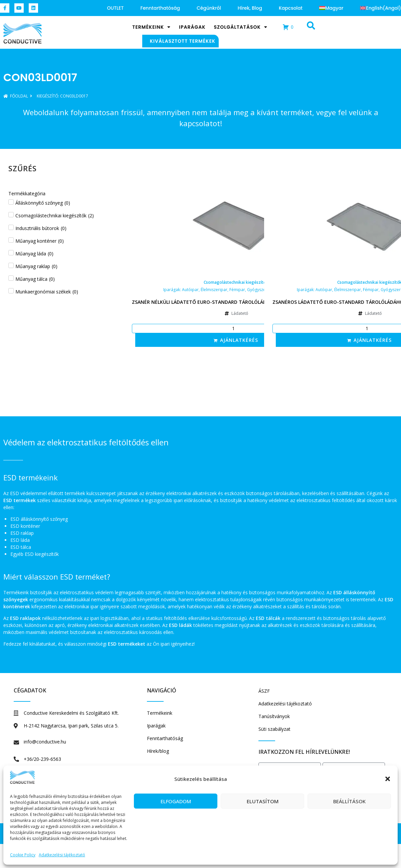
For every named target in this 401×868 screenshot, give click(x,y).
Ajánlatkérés (239, 340)
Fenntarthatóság (160, 8)
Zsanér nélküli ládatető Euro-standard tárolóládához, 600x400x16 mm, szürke (236, 302)
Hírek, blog (250, 8)
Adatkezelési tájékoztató (62, 855)
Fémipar (237, 290)
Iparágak (192, 27)
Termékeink (151, 27)
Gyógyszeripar (261, 290)
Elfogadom (176, 801)
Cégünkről (209, 8)
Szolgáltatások (241, 27)
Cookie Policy (23, 855)
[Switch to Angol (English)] (380, 8)
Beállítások (349, 801)
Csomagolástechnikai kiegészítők (236, 282)
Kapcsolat (291, 8)
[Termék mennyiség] (236, 329)
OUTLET (116, 8)
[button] (388, 779)
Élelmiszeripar (214, 290)
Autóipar (190, 290)
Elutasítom (263, 801)
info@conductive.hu (45, 742)
